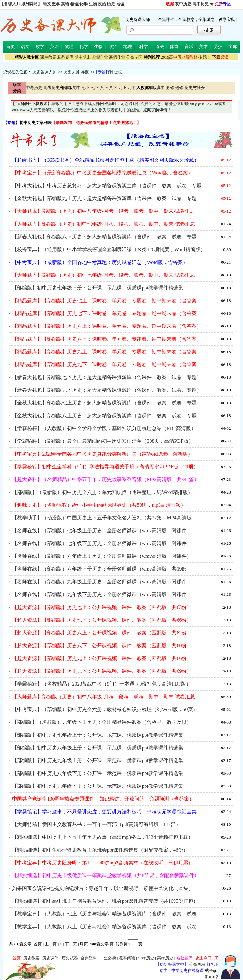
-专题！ (186, 57)
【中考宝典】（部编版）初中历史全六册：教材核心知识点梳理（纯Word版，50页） (105, 709)
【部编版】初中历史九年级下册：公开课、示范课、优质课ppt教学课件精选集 (98, 786)
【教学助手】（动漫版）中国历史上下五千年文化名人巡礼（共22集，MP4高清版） (104, 518)
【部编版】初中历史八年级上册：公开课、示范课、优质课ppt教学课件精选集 (98, 748)
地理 (120, 4)
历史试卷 (70, 958)
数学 (56, 4)
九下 (131, 88)
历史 (111, 4)
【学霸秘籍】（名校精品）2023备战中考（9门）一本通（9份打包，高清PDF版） (101, 684)
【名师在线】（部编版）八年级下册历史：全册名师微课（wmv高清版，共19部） (102, 569)
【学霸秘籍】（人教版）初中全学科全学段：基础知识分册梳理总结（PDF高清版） (104, 428)
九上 (122, 88)
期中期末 (83, 57)
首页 (11, 47)
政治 (102, 4)
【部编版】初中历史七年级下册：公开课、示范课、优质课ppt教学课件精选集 (98, 288)
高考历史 (165, 958)
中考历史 (146, 958)
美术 (203, 47)
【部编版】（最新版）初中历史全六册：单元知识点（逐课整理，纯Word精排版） (102, 492)
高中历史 (201, 4)
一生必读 (108, 958)
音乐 (189, 47)
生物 (93, 4)
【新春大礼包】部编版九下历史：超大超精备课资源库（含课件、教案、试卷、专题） (107, 390)
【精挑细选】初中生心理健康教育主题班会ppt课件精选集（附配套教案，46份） (100, 850)
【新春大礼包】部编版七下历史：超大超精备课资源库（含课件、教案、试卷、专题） (107, 377)
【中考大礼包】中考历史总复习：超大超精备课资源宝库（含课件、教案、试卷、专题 (107, 186)
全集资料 (89, 958)
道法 (160, 47)
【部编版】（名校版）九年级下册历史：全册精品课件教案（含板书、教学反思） (102, 722)
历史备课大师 (45, 72)
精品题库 (65, 57)
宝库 (233, 47)
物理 (74, 4)
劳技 (218, 47)
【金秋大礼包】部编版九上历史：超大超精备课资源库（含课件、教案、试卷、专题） (107, 198)
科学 (144, 47)
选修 (179, 88)
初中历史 (183, 4)
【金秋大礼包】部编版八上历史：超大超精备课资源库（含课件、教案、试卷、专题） (107, 416)
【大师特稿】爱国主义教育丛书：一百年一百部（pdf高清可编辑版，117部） (96, 824)
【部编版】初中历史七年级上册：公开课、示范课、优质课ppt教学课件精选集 (98, 735)
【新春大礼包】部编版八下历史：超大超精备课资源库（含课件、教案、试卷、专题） (107, 237)
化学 (83, 4)
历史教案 (31, 958)
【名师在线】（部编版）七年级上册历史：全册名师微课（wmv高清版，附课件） (102, 531)
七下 (95, 88)
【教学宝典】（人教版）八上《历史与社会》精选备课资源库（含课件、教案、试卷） (107, 927)
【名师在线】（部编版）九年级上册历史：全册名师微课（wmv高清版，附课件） (102, 582)
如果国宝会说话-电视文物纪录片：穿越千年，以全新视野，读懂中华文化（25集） (103, 888)
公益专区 (134, 57)
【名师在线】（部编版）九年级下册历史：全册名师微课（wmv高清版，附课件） (102, 594)
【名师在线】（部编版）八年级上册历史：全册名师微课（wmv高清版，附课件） (102, 556)
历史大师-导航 (76, 72)
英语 (65, 4)
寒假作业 (117, 57)
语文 (47, 4)
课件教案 (48, 57)
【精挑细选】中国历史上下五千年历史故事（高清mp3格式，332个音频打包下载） (102, 837)
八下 (113, 88)
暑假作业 (100, 57)
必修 (170, 88)
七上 (86, 88)
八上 (104, 88)
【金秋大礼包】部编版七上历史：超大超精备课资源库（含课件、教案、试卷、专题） (107, 403)
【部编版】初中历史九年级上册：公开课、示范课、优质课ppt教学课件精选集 (98, 760)
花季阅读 (127, 958)
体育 (174, 47)
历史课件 (50, 958)
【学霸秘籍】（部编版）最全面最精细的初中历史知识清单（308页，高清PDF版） (103, 441)
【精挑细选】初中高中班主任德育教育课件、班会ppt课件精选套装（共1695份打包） (105, 901)
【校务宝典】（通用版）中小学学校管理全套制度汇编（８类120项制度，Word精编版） (109, 249)
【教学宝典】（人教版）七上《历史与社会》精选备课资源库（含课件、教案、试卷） (107, 914)
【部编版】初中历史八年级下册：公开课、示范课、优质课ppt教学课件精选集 (98, 773)
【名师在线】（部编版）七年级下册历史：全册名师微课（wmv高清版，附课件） (102, 543)
